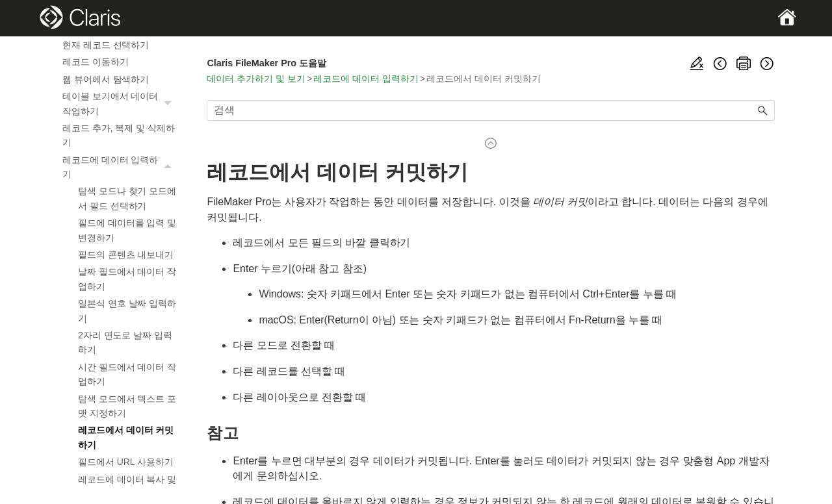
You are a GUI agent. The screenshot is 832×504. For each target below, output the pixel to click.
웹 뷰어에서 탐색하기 (106, 79)
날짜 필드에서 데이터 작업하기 (127, 279)
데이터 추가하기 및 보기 (256, 79)
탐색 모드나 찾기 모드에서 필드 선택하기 (127, 198)
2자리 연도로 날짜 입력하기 (125, 342)
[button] (169, 104)
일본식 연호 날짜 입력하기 (127, 310)
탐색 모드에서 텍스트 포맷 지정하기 (127, 406)
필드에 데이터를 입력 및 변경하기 (127, 230)
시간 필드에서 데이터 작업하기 (127, 374)
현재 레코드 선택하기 (106, 45)
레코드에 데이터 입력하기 (120, 167)
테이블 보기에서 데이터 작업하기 (120, 104)
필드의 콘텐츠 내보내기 (126, 255)
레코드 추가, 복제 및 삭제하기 (119, 135)
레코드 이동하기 (96, 62)
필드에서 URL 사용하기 (126, 462)
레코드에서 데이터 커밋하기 (126, 437)
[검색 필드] (491, 110)
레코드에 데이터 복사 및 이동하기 (127, 486)
